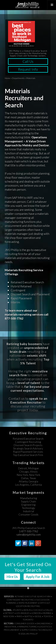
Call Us (28, 62)
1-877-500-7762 (29, 531)
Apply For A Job (38, 577)
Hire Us (12, 577)
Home (8, 78)
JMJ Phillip (28, 5)
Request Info (28, 69)
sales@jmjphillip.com (29, 534)
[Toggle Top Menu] (52, 5)
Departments (18, 78)
